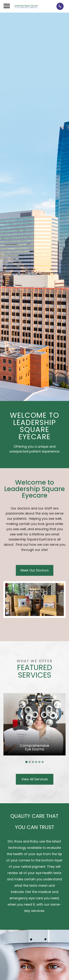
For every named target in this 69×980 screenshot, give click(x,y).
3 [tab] (33, 762)
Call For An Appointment (23, 921)
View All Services (35, 779)
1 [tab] (26, 762)
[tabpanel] (34, 724)
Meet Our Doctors (35, 570)
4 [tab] (36, 762)
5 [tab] (39, 762)
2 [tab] (30, 762)
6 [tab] (43, 762)
